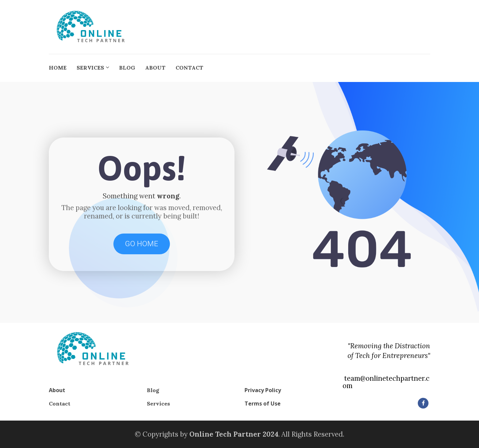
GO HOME (142, 244)
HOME (58, 68)
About (57, 390)
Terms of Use (263, 404)
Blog (153, 390)
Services (158, 404)
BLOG (127, 68)
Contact (60, 404)
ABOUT (155, 68)
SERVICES (90, 68)
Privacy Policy (263, 390)
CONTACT (189, 68)
